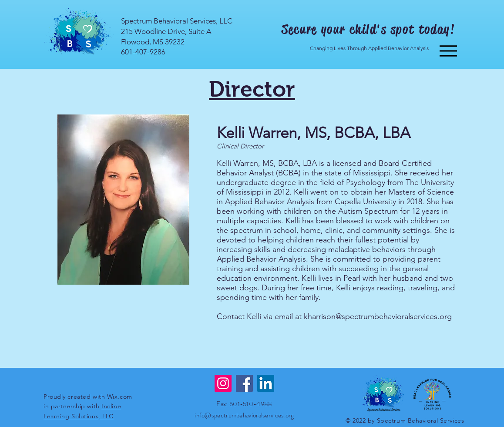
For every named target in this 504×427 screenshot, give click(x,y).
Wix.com (120, 397)
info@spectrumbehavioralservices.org (244, 415)
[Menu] (448, 51)
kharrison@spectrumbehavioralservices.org (378, 316)
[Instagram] (223, 383)
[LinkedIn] (266, 383)
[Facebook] (244, 383)
